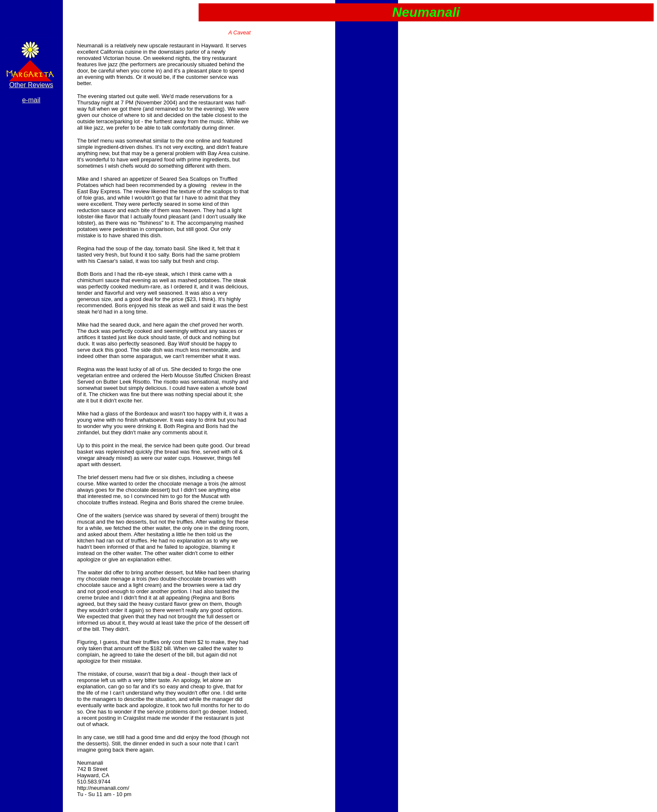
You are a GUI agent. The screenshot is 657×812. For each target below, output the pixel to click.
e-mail (31, 100)
